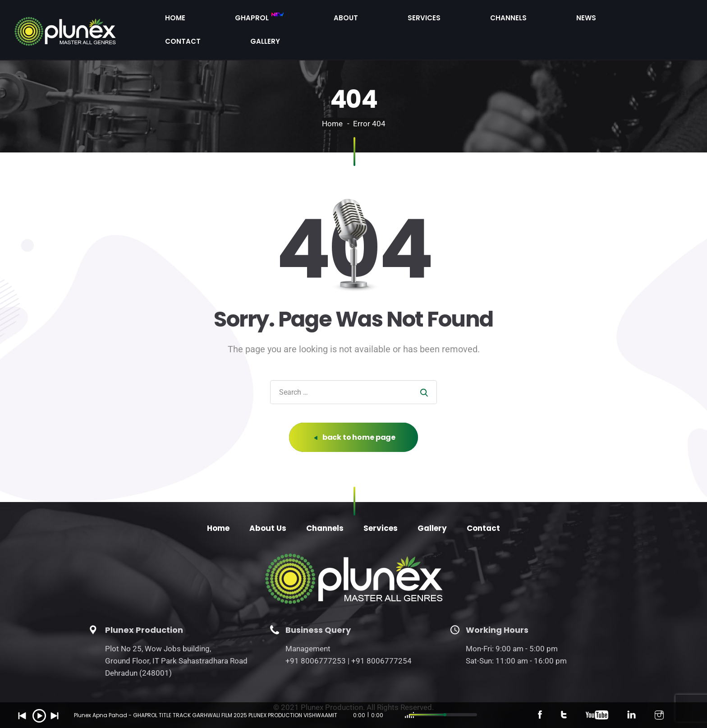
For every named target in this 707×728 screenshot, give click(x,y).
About (418, 19)
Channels (519, 19)
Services (465, 19)
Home (309, 19)
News (567, 19)
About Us (268, 509)
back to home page (355, 418)
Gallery (666, 19)
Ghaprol (362, 20)
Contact (614, 19)
